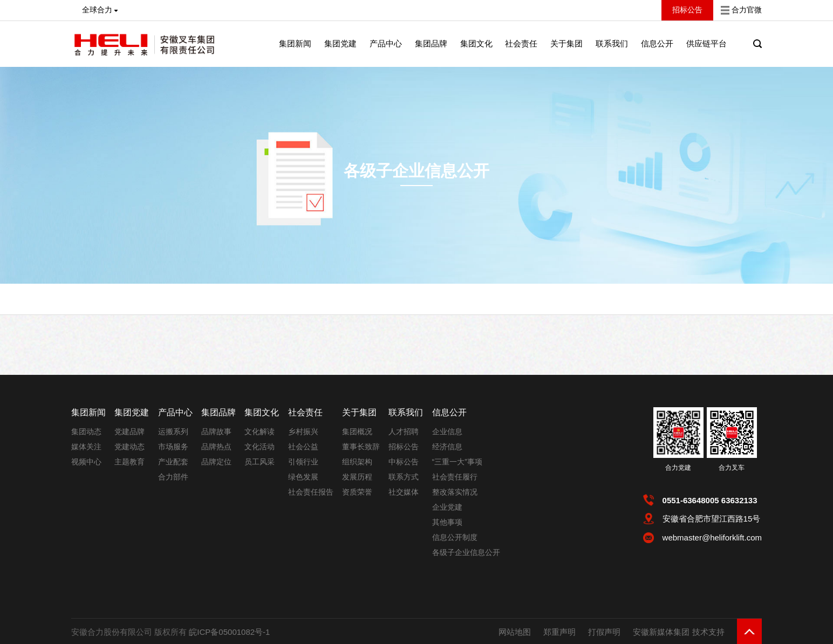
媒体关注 (86, 447)
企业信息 (447, 431)
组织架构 (357, 462)
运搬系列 (173, 431)
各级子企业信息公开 (416, 171)
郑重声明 (559, 632)
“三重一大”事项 (457, 462)
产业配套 (173, 462)
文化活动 (260, 447)
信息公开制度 (455, 537)
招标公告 (404, 447)
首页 (174, 309)
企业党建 (447, 507)
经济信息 (447, 447)
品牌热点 (216, 447)
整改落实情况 (455, 492)
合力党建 (678, 468)
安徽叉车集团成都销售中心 (343, 309)
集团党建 (340, 43)
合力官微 (747, 10)
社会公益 (303, 447)
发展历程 (357, 477)
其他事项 (447, 522)
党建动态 (129, 447)
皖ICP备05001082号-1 (229, 632)
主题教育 (129, 462)
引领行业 (303, 462)
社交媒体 (404, 492)
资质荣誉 (357, 492)
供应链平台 (706, 43)
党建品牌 (129, 431)
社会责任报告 (311, 492)
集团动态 (86, 431)
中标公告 (404, 462)
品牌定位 (216, 462)
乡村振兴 (303, 431)
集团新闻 (295, 43)
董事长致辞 (361, 447)
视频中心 (86, 462)
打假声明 (604, 632)
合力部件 (173, 477)
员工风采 (260, 462)
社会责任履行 (455, 477)
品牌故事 (216, 431)
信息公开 (205, 309)
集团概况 (357, 431)
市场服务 (173, 447)
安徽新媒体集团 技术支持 (678, 632)
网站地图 (515, 632)
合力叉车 (732, 468)
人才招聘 (404, 431)
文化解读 (260, 431)
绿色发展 (303, 477)
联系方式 (404, 477)
